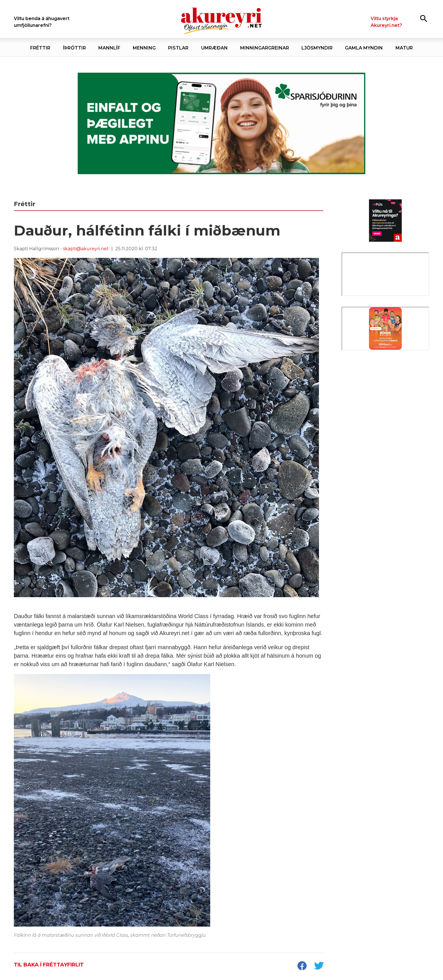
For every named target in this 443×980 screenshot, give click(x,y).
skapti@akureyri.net (86, 249)
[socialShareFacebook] (302, 966)
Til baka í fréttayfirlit (49, 965)
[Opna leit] (424, 18)
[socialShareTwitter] (319, 966)
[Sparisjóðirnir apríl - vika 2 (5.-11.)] (221, 124)
